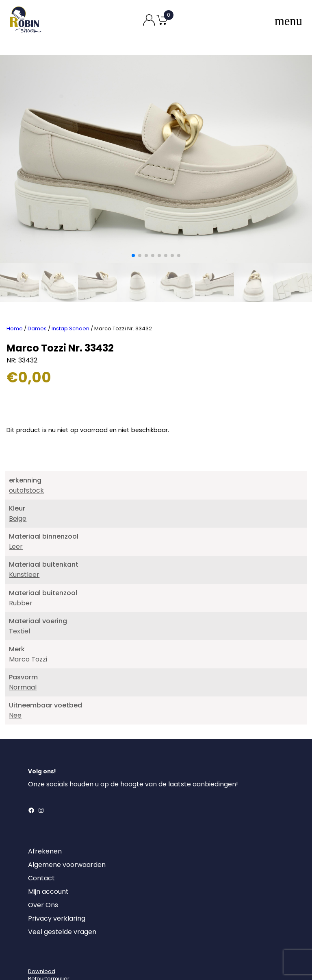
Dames (37, 297)
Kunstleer (24, 543)
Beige (18, 487)
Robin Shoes (132, 963)
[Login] (35, 925)
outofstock (26, 459)
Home (15, 297)
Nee (15, 684)
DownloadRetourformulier (49, 943)
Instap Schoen (70, 297)
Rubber (21, 571)
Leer (16, 515)
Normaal (23, 656)
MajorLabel (203, 963)
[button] (133, 255)
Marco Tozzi (28, 628)
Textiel (19, 599)
